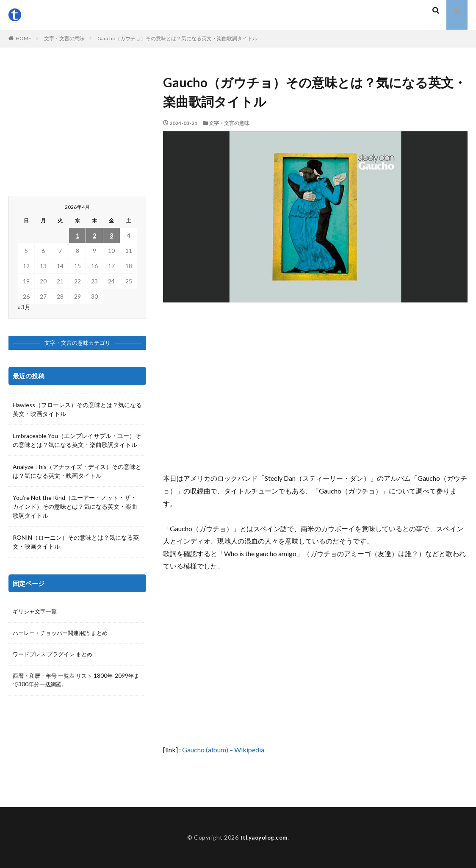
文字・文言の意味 (64, 38)
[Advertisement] (315, 387)
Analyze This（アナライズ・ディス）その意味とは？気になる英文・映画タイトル (77, 471)
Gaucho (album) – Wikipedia (223, 750)
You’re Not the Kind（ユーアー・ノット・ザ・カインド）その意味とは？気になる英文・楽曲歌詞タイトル (75, 506)
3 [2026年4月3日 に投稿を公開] (111, 235)
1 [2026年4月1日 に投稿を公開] (77, 235)
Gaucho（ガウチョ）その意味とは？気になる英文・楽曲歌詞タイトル (177, 38)
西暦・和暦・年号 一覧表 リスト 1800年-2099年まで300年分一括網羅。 (77, 682)
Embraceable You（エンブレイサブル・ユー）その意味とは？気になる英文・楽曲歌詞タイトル (77, 440)
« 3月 (24, 307)
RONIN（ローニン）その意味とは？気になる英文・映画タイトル (76, 542)
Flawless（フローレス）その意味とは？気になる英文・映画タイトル (77, 409)
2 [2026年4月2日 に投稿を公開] (94, 235)
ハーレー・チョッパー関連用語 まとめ (64, 634)
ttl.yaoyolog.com (264, 837)
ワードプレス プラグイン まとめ (55, 656)
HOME (24, 38)
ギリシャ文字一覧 (36, 612)
